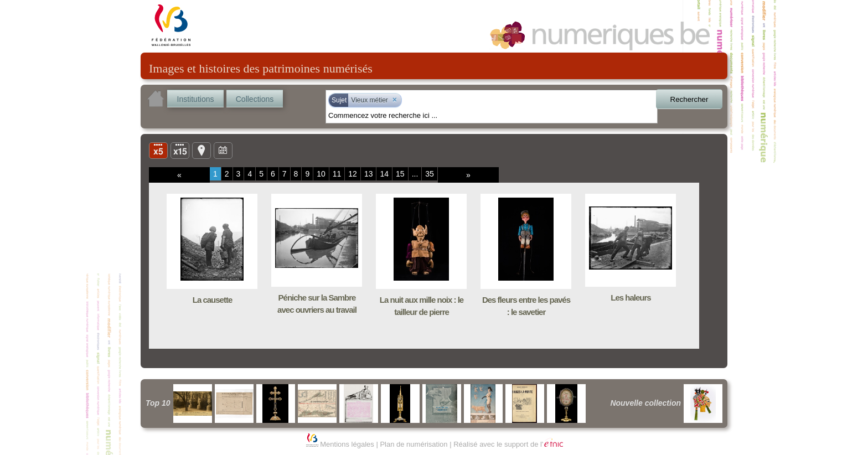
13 (369, 174)
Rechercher (689, 99)
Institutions (196, 99)
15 (400, 174)
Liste (180, 150)
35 (430, 174)
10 (321, 174)
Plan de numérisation (414, 444)
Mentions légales (347, 444)
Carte (201, 150)
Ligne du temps (223, 150)
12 (353, 174)
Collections (255, 99)
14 (384, 174)
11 (337, 174)
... (415, 174)
